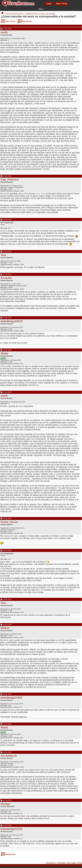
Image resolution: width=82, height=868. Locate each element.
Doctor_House (9, 522)
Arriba (79, 863)
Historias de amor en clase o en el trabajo (40, 14)
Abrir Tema (61, 4)
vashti (4, 32)
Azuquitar (6, 278)
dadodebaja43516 (11, 321)
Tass (3, 255)
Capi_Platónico (10, 180)
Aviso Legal (71, 863)
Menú (41, 9)
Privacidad (61, 863)
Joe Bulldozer (9, 756)
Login (49, 4)
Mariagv (5, 804)
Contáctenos (51, 863)
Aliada (4, 353)
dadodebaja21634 (11, 698)
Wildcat (5, 628)
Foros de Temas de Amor (15, 14)
